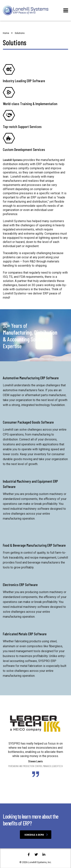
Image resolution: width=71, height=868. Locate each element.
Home (6, 33)
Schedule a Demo (36, 835)
